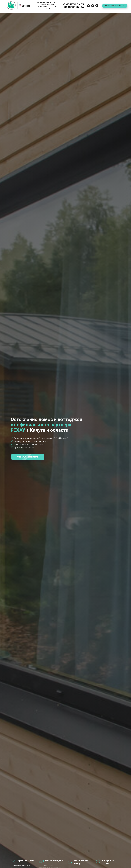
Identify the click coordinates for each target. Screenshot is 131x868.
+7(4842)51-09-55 (73, 4)
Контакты (43, 7)
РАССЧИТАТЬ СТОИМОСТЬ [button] (115, 6)
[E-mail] (93, 6)
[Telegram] (97, 6)
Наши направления (46, 3)
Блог (48, 9)
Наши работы (47, 5)
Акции (53, 7)
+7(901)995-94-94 (73, 7)
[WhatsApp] (88, 6)
